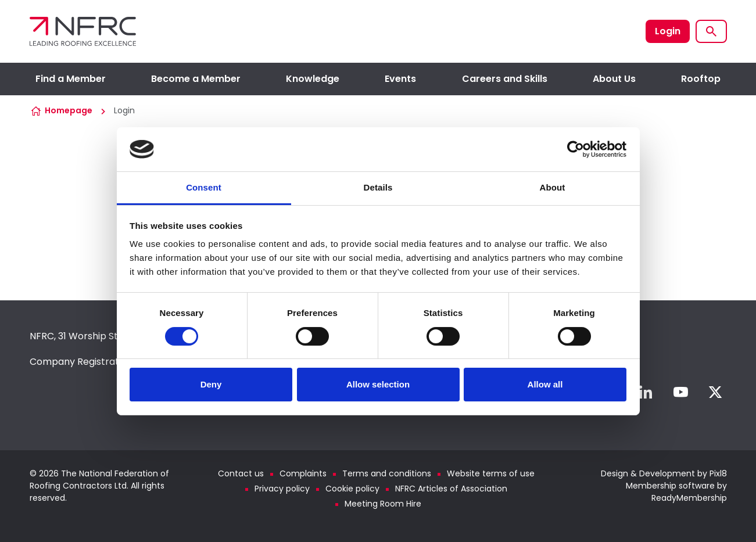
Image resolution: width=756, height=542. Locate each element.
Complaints (303, 473)
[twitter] (715, 392)
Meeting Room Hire (383, 504)
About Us (614, 79)
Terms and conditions (387, 473)
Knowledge (313, 79)
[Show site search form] (711, 31)
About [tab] (553, 187)
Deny (211, 384)
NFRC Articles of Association (451, 489)
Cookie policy (352, 489)
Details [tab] (378, 187)
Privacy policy (282, 489)
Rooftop (701, 79)
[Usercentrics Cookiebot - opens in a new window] (576, 149)
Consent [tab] (204, 187)
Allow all (545, 384)
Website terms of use (491, 473)
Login (668, 31)
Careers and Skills (505, 79)
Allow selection (378, 384)
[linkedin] (646, 392)
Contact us (241, 473)
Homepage (69, 110)
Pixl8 (718, 473)
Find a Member (71, 79)
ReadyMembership (689, 498)
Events (400, 79)
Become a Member (196, 79)
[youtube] (680, 392)
